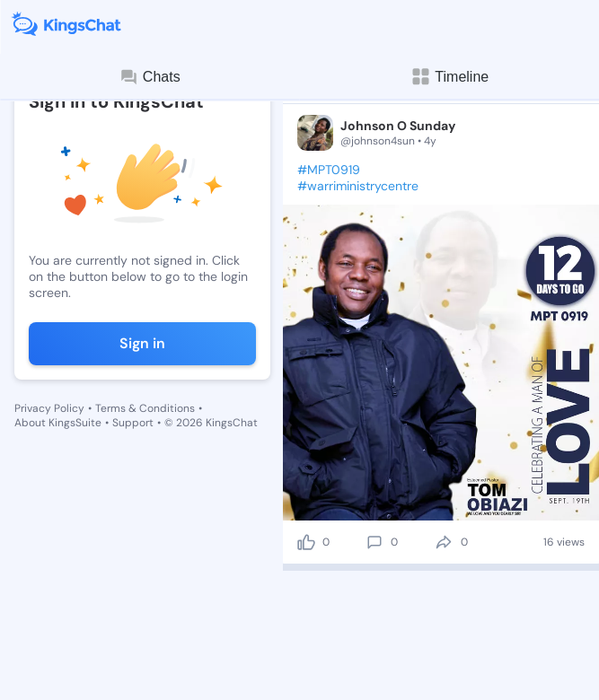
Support (133, 423)
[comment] (374, 542)
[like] (306, 542)
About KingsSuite (58, 423)
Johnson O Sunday (398, 126)
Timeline (449, 77)
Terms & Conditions (145, 408)
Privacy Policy (49, 408)
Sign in (142, 343)
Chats (150, 77)
